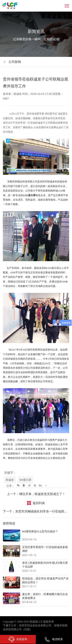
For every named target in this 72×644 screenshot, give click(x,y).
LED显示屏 (29, 195)
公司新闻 (15, 62)
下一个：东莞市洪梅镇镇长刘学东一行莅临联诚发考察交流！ (36, 511)
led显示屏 (25, 480)
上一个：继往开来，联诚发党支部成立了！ (36, 494)
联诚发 (10, 480)
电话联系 (54, 639)
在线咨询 (18, 639)
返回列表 (39, 503)
